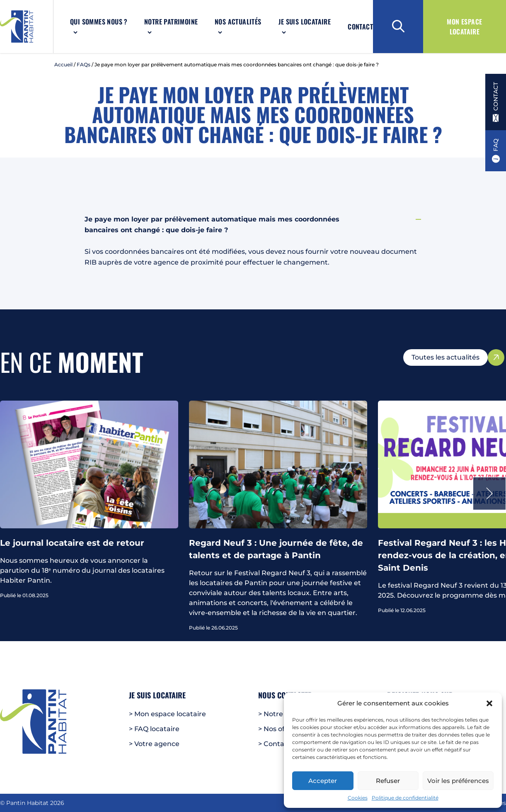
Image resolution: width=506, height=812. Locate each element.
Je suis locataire (305, 22)
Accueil (63, 64)
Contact (360, 27)
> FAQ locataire (154, 729)
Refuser (388, 781)
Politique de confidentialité (405, 798)
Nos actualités (238, 22)
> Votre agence (154, 744)
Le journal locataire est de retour (72, 543)
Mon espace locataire (464, 27)
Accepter (323, 781)
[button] (489, 703)
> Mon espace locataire (167, 714)
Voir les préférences (458, 781)
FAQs (84, 64)
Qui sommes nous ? (99, 22)
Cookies (358, 798)
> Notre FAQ (278, 714)
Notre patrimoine (171, 22)
